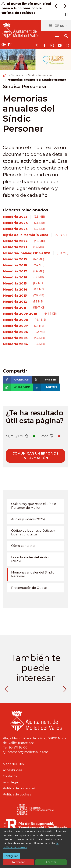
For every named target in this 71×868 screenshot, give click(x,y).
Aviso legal (11, 782)
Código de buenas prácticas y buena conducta (33, 532)
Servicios (17, 75)
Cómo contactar (23, 546)
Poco (47, 436)
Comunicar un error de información (35, 456)
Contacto (10, 776)
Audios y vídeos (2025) (28, 519)
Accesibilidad (12, 770)
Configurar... (12, 856)
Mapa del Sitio (13, 764)
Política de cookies (17, 794)
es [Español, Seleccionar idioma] (64, 26)
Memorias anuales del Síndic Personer (33, 574)
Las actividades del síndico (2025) (31, 559)
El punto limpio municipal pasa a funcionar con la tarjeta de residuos (26, 8)
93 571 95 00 (18, 747)
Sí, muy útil (17, 436)
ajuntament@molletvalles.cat (25, 752)
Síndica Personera (40, 75)
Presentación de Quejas (29, 588)
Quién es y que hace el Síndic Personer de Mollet (34, 506)
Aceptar (51, 862)
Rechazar (18, 862)
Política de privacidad (19, 788)
